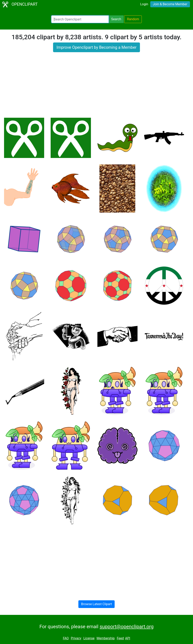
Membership (106, 638)
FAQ (66, 638)
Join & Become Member (170, 4)
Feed (120, 638)
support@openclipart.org (127, 627)
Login (144, 4)
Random (133, 19)
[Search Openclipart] (80, 19)
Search (116, 19)
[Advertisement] (96, 87)
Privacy (76, 638)
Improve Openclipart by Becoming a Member (96, 47)
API (128, 638)
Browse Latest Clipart (96, 604)
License (89, 638)
